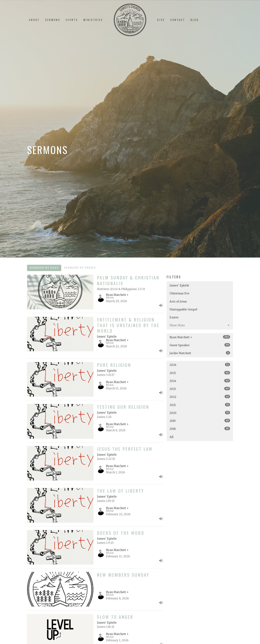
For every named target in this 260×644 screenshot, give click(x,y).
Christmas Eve (179, 293)
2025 (200, 373)
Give (161, 20)
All (171, 437)
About (34, 20)
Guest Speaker (200, 345)
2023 (200, 389)
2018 (200, 429)
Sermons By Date (44, 268)
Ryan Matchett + (200, 337)
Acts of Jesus (178, 302)
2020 (200, 413)
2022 (200, 397)
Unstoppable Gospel (183, 309)
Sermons (53, 20)
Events (72, 20)
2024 (200, 381)
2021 (200, 405)
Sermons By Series (80, 268)
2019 (200, 421)
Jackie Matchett (200, 353)
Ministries (93, 20)
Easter (174, 317)
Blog (195, 20)
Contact (178, 20)
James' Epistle (179, 285)
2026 (200, 365)
